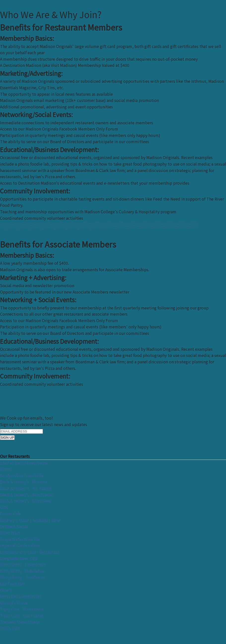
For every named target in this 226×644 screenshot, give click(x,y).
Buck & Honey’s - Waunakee (26, 501)
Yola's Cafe (10, 628)
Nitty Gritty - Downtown (23, 564)
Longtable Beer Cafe (19, 558)
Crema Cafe (10, 514)
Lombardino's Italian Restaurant (30, 552)
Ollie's (6, 590)
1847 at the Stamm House (24, 463)
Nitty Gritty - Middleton (22, 571)
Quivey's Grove (14, 603)
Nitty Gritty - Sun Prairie (23, 577)
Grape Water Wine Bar (20, 539)
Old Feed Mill (12, 584)
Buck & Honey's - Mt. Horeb (26, 488)
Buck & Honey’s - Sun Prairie (26, 495)
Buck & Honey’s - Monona (23, 482)
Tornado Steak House (20, 622)
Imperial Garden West (20, 545)
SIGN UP (7, 438)
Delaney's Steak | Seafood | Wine (30, 520)
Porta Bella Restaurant (21, 596)
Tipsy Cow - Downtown (22, 609)
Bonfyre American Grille (22, 475)
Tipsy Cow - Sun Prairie (22, 615)
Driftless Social (14, 526)
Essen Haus (10, 533)
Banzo (6, 469)
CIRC (4, 507)
